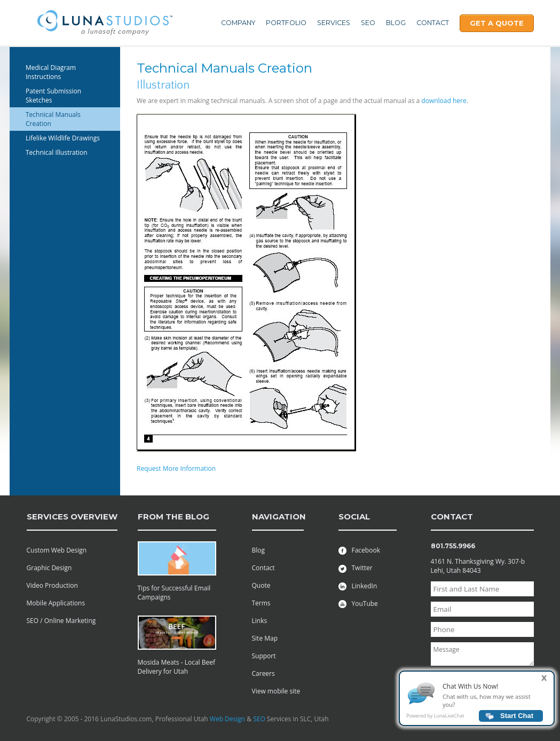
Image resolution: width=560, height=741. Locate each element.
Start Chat (517, 719)
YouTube (358, 604)
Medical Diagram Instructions (51, 72)
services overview (72, 517)
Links (260, 621)
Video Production (52, 585)
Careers (263, 673)
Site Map (265, 638)
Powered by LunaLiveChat (435, 719)
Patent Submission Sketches (53, 96)
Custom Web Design (57, 550)
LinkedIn (358, 586)
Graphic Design (49, 568)
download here (444, 101)
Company (238, 23)
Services (334, 23)
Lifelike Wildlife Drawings (63, 138)
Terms (261, 603)
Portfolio (286, 23)
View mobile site (276, 691)
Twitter (356, 568)
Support (264, 656)
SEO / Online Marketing (61, 621)
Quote (261, 585)
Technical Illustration (57, 152)
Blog (396, 23)
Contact (433, 23)
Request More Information (176, 468)
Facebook (359, 550)
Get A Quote (497, 23)
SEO (368, 23)
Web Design (227, 719)
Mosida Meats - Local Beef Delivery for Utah (177, 667)
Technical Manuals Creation (53, 119)
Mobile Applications (56, 603)
